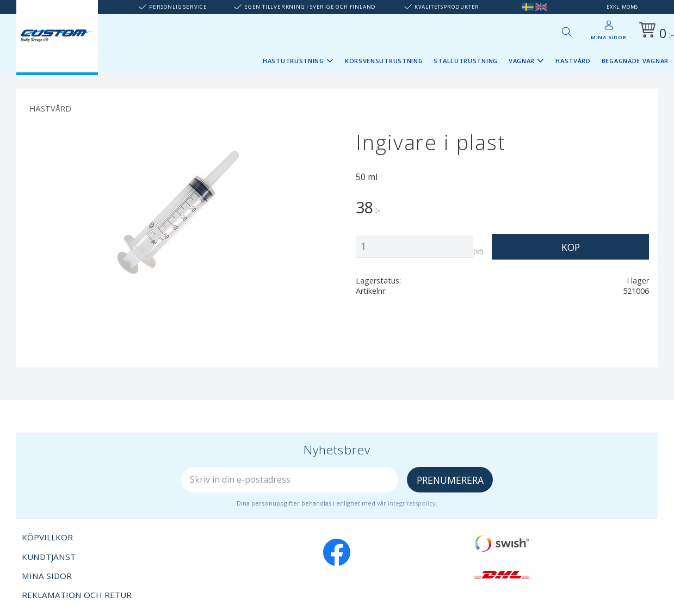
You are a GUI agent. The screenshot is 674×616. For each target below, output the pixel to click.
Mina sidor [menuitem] (609, 37)
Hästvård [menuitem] (573, 61)
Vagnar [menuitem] (522, 61)
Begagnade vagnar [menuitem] (635, 61)
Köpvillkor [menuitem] (47, 537)
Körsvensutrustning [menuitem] (384, 61)
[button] (566, 32)
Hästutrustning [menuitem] (293, 61)
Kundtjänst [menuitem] (49, 557)
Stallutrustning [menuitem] (466, 61)
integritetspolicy (412, 503)
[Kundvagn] (654, 32)
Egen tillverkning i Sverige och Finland (310, 7)
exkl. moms (622, 7)
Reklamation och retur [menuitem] (77, 595)
